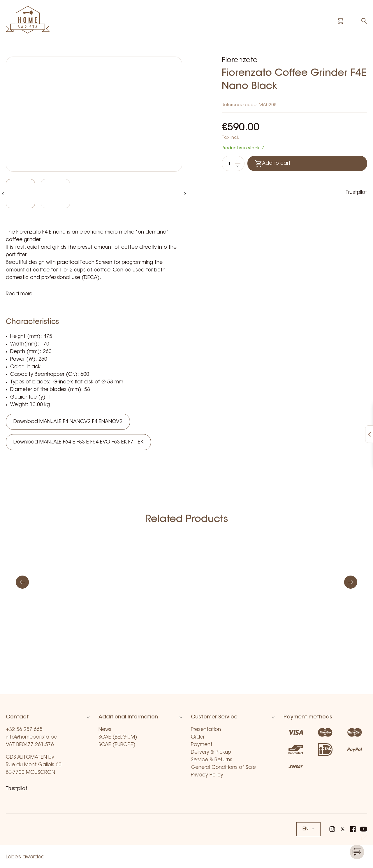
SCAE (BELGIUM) (118, 737)
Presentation (206, 730)
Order (198, 737)
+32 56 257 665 (24, 730)
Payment (202, 745)
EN (308, 829)
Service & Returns (212, 760)
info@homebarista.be (31, 737)
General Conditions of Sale (223, 768)
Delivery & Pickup (211, 752)
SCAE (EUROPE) (117, 745)
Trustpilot (356, 193)
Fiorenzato (240, 60)
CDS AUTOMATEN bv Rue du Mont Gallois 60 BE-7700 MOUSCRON (34, 765)
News (105, 730)
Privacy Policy (207, 775)
